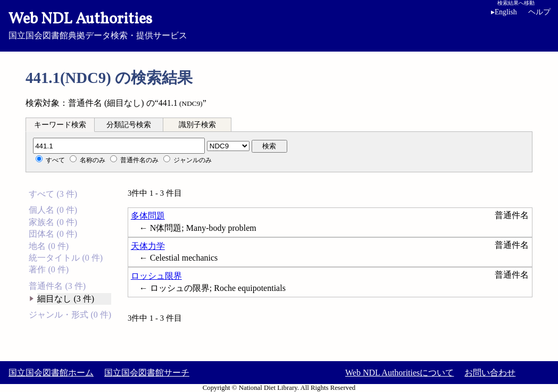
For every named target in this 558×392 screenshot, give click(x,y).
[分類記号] (119, 146)
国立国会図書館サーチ (147, 373)
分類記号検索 (129, 125)
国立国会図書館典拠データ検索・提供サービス (279, 24)
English (504, 12)
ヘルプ (539, 12)
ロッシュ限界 (156, 276)
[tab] (60, 124)
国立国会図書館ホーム (51, 373)
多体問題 (148, 216)
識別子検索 (197, 125)
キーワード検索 (60, 125)
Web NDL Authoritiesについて (399, 373)
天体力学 (148, 246)
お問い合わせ (490, 373)
